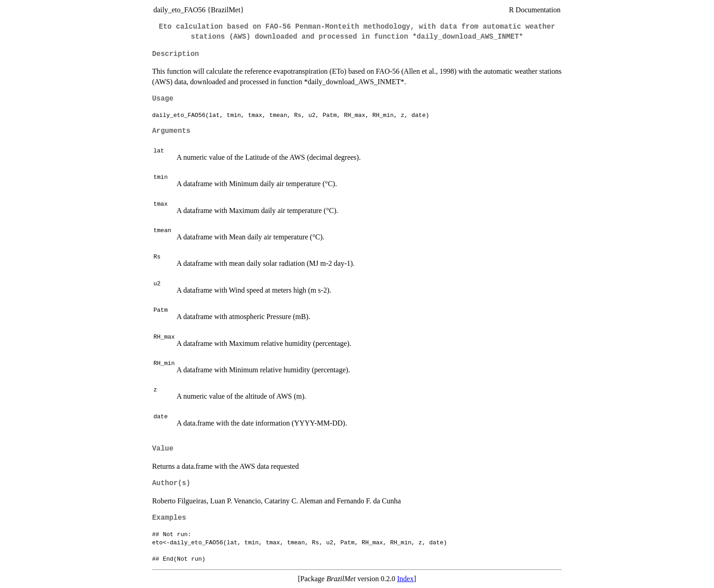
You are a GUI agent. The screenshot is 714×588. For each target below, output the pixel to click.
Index (405, 579)
